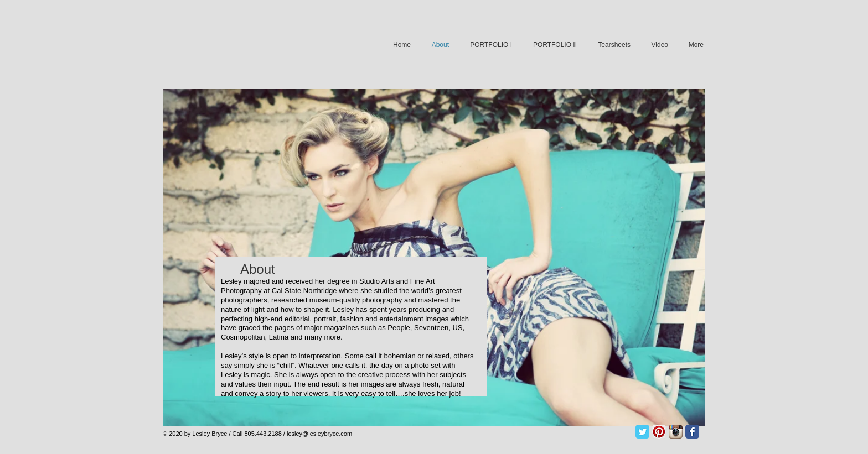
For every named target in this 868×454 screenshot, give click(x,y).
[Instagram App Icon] (676, 432)
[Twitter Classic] (642, 432)
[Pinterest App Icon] (659, 432)
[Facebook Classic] (692, 432)
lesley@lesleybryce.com (319, 434)
